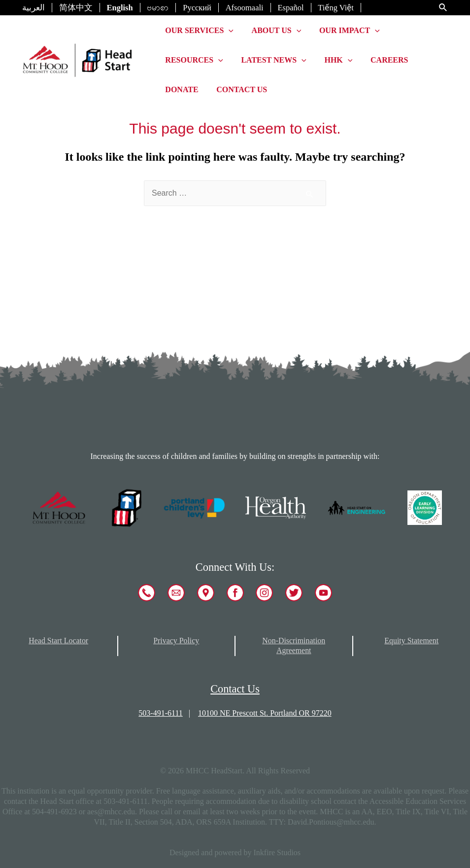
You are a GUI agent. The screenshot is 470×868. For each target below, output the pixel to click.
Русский (197, 8)
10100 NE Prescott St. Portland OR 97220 (265, 713)
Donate (181, 89)
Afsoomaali (245, 8)
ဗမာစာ (158, 8)
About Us (273, 31)
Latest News (270, 60)
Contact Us (238, 89)
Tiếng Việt (336, 8)
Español (290, 8)
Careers (381, 60)
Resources (193, 60)
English (120, 8)
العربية (34, 8)
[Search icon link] (443, 8)
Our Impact (344, 31)
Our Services (198, 31)
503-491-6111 (160, 713)
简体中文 (76, 8)
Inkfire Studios (277, 852)
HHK (333, 60)
